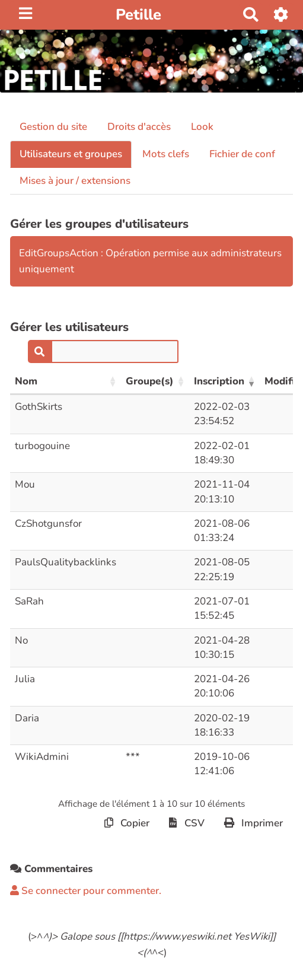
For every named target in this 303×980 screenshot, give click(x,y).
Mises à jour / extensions (75, 181)
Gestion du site (53, 127)
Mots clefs (166, 154)
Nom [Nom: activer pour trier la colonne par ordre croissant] (26, 381)
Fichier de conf (242, 154)
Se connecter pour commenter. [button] (86, 891)
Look (202, 127)
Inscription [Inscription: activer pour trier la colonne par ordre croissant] (219, 381)
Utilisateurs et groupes (71, 154)
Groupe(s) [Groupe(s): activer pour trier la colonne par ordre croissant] (150, 381)
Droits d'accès (139, 127)
